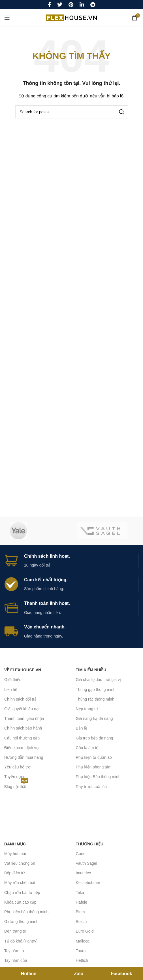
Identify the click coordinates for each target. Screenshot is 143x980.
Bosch (81, 922)
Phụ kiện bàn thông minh (26, 912)
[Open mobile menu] (7, 18)
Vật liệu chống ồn (20, 863)
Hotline (29, 974)
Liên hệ (11, 689)
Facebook (122, 974)
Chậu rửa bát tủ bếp (22, 893)
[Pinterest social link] (71, 5)
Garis (81, 854)
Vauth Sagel (87, 863)
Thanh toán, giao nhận (24, 718)
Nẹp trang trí (87, 709)
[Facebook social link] (49, 5)
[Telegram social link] (93, 5)
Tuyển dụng (15, 777)
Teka (80, 893)
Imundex (84, 873)
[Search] (72, 112)
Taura (81, 951)
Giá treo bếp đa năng (95, 738)
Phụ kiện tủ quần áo (94, 757)
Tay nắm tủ (14, 951)
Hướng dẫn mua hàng (24, 757)
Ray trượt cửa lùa (91, 787)
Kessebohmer (88, 883)
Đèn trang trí (15, 931)
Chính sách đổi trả (20, 699)
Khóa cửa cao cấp (20, 902)
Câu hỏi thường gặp (22, 738)
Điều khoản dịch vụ (22, 748)
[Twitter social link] (60, 5)
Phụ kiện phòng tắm (94, 767)
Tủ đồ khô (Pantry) (21, 941)
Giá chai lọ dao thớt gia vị (99, 680)
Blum (80, 912)
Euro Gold (85, 931)
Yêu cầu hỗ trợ (17, 767)
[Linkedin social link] (82, 5)
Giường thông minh (21, 922)
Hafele (82, 902)
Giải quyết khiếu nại (22, 709)
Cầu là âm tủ (87, 748)
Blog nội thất (16, 785)
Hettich (82, 960)
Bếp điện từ (14, 873)
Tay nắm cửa (16, 960)
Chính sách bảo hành (23, 728)
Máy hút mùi (15, 854)
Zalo (79, 974)
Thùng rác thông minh (95, 699)
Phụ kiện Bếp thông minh (98, 777)
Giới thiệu (13, 680)
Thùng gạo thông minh (96, 689)
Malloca (83, 941)
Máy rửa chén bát (20, 883)
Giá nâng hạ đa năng (94, 718)
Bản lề (82, 728)
